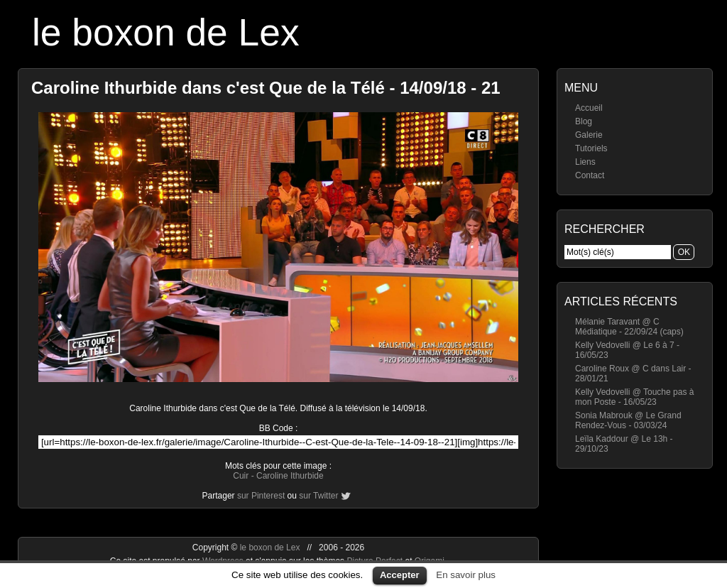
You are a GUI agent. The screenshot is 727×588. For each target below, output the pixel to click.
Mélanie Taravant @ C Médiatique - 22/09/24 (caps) (629, 327)
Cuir (241, 476)
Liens (585, 162)
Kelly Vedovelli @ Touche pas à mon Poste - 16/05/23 (634, 397)
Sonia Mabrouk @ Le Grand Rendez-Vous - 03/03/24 (628, 420)
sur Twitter (318, 496)
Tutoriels (591, 148)
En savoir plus (466, 575)
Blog (584, 121)
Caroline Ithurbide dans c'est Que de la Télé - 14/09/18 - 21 (266, 88)
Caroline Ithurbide (290, 476)
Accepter (400, 575)
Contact (590, 175)
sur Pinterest (261, 496)
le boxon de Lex (166, 32)
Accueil (589, 108)
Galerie (589, 135)
